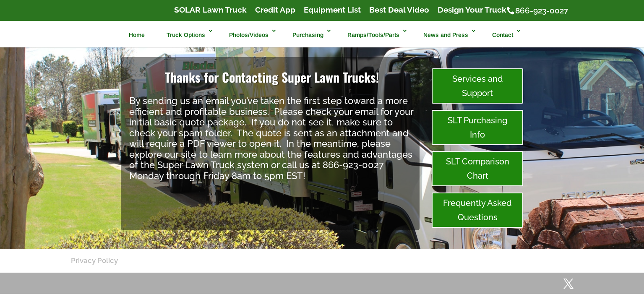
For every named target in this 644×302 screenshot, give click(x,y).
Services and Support (478, 86)
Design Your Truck (472, 10)
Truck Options (186, 35)
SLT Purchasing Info (477, 128)
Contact (503, 35)
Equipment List (332, 10)
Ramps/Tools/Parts (373, 35)
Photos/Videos (249, 35)
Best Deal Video (399, 10)
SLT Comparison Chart (478, 169)
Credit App (275, 10)
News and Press (446, 35)
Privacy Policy (94, 260)
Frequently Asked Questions (477, 210)
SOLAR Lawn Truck (210, 10)
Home (137, 35)
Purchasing (308, 35)
